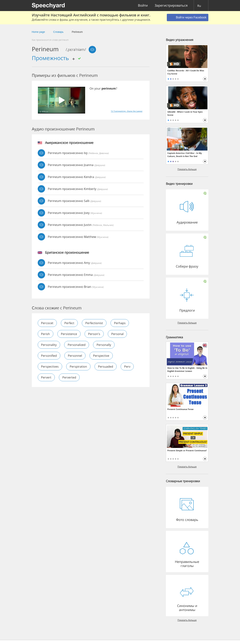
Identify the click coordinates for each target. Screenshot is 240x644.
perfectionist (94, 323)
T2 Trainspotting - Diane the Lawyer (127, 111)
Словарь (58, 32)
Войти (143, 6)
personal (118, 334)
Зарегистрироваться (171, 6)
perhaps (120, 323)
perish (46, 334)
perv (127, 366)
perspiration (79, 366)
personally (104, 345)
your (98, 88)
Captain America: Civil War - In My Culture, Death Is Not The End (185, 155)
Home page (38, 32)
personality (49, 345)
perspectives (50, 366)
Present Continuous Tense (181, 409)
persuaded (106, 366)
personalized (77, 345)
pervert (46, 377)
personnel (75, 356)
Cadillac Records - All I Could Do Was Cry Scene (186, 72)
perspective (101, 356)
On (92, 88)
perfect (70, 323)
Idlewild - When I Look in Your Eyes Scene (185, 113)
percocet (47, 323)
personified (49, 356)
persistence (69, 334)
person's (94, 334)
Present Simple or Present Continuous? (187, 450)
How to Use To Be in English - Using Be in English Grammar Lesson (187, 369)
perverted (69, 377)
